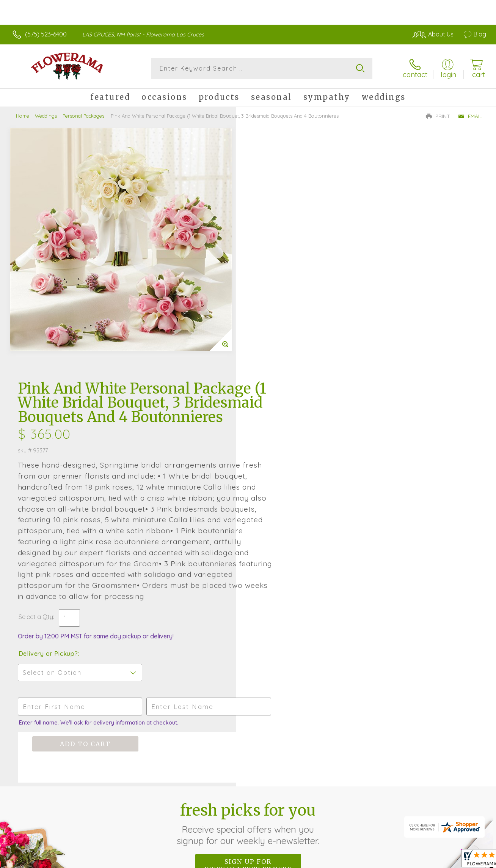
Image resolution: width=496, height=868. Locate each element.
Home (23, 116)
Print (438, 116)
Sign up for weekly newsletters (248, 638)
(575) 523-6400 (46, 34)
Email (470, 116)
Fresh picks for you (248, 596)
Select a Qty (266, 389)
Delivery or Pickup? (279, 426)
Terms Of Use (319, 860)
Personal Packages (83, 116)
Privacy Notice (363, 860)
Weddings (46, 116)
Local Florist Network (418, 860)
